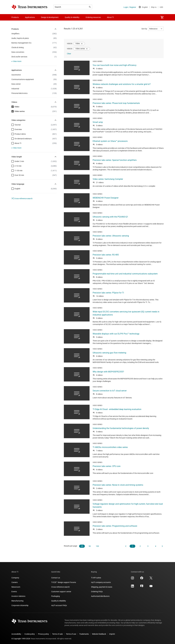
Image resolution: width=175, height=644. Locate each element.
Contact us (56, 578)
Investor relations (18, 596)
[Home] (29, 7)
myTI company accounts (101, 582)
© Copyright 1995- (21, 639)
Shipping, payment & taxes (102, 587)
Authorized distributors (100, 596)
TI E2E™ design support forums (64, 582)
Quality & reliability (59, 601)
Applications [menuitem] (30, 17)
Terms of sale (57, 634)
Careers (15, 582)
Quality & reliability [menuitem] (72, 17)
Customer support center (61, 592)
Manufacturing (17, 601)
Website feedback (99, 634)
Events (14, 592)
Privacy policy (43, 634)
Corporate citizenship (20, 605)
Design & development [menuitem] (50, 17)
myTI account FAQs (59, 605)
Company (15, 578)
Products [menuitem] (15, 17)
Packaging (56, 596)
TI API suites (96, 578)
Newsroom (16, 587)
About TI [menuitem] (110, 17)
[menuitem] (162, 17)
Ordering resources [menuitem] (93, 17)
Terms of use (71, 634)
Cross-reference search (22, 198)
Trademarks (84, 634)
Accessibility (16, 634)
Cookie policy (30, 634)
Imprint (112, 634)
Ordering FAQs (97, 592)
